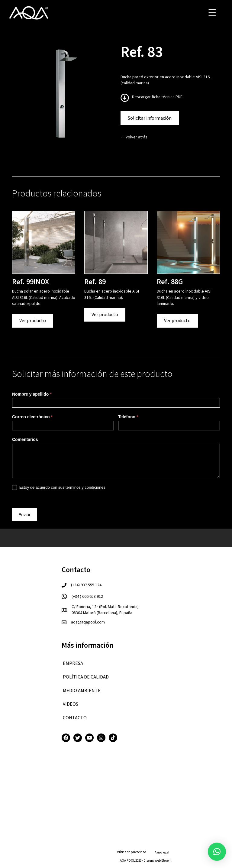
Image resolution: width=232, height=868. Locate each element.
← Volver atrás (134, 137)
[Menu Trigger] (212, 13)
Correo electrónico (32, 417)
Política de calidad (86, 677)
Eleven (166, 861)
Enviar (24, 515)
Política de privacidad (131, 852)
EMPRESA (73, 663)
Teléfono (128, 417)
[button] (217, 852)
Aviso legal (162, 852)
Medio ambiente (82, 691)
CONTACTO (75, 718)
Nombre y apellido (32, 394)
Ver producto (33, 321)
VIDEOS (71, 704)
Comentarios (25, 439)
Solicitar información (150, 118)
